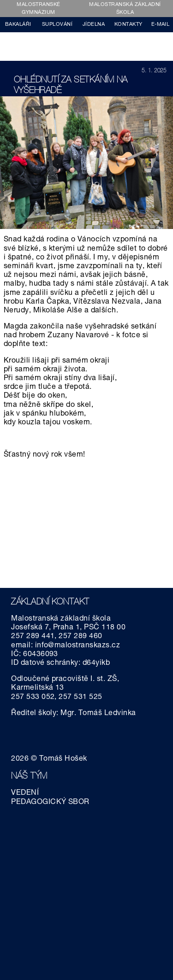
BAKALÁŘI (18, 25)
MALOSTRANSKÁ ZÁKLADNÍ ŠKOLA (125, 9)
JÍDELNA (94, 25)
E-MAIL (161, 25)
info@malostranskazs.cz (78, 646)
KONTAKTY (128, 25)
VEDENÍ (25, 793)
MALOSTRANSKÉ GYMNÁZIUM (39, 9)
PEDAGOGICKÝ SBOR (50, 803)
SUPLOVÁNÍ (57, 25)
